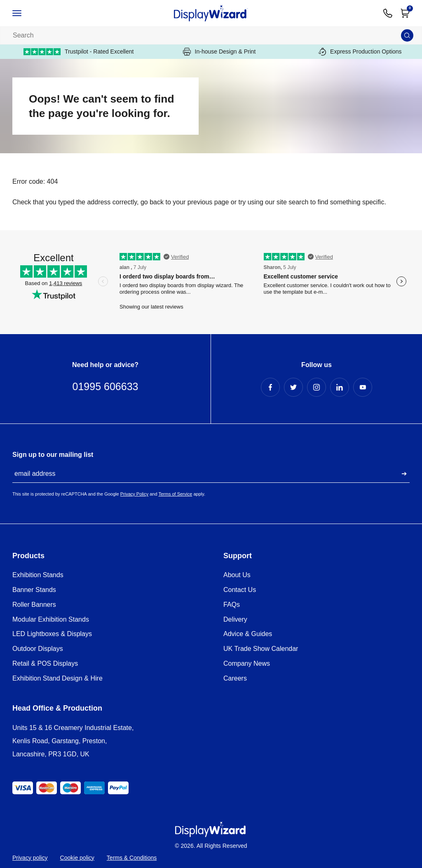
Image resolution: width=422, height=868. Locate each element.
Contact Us (240, 590)
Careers (235, 678)
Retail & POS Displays (45, 663)
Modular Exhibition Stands (51, 619)
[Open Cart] (405, 13)
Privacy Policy (134, 494)
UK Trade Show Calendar (261, 649)
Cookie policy (77, 858)
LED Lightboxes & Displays (52, 634)
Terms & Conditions (132, 858)
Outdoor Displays (38, 649)
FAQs (232, 605)
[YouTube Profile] (363, 387)
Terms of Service (175, 494)
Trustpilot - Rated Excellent (79, 52)
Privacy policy (30, 858)
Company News (247, 663)
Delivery (235, 619)
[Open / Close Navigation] (26, 13)
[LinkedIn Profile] (340, 387)
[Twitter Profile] (293, 387)
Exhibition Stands (38, 575)
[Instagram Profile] (316, 387)
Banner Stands (34, 590)
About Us (237, 575)
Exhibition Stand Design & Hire (57, 678)
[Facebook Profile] (270, 387)
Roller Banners (34, 605)
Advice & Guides (248, 634)
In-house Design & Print (219, 52)
